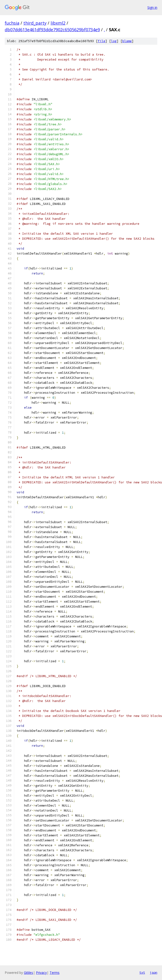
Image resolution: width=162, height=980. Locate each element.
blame (127, 41)
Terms (55, 973)
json (153, 972)
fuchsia (12, 23)
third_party (35, 23)
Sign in (152, 7)
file (102, 41)
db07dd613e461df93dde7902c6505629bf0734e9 (52, 30)
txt (142, 972)
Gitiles (28, 973)
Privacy (41, 973)
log (114, 41)
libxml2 (58, 23)
